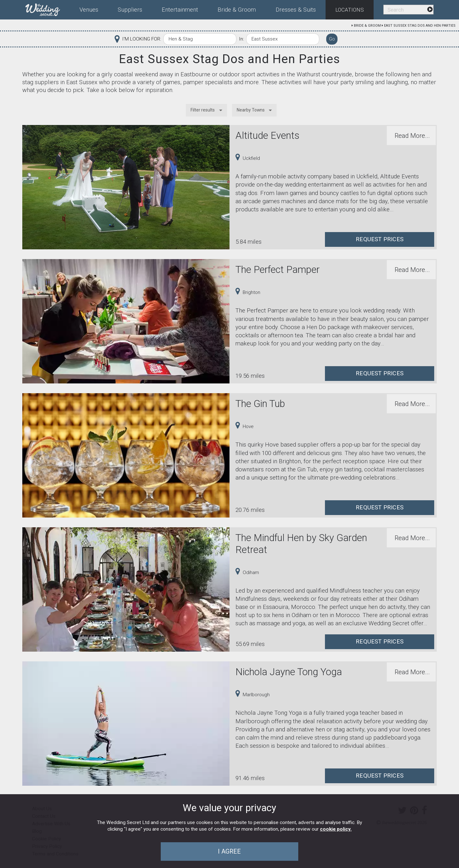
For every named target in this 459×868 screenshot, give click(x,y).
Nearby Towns (251, 110)
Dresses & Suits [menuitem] (296, 10)
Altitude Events (267, 136)
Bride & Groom (367, 26)
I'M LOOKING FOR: (142, 39)
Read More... (412, 136)
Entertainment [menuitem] (180, 10)
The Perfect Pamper (278, 270)
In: (241, 39)
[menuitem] (48, 8)
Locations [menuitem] (350, 10)
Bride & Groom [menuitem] (237, 10)
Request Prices (380, 239)
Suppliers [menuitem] (130, 10)
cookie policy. (336, 829)
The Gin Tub (260, 404)
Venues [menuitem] (89, 10)
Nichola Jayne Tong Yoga (289, 672)
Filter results (203, 110)
